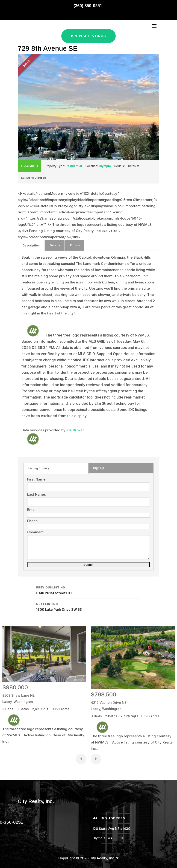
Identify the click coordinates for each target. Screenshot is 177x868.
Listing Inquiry (39, 468)
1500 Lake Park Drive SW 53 (88, 606)
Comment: (36, 532)
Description (31, 245)
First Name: (37, 479)
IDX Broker (75, 430)
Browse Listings (89, 36)
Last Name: (37, 494)
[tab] (31, 245)
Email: (32, 510)
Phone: (33, 521)
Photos (75, 245)
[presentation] (81, 759)
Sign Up (99, 468)
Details (55, 245)
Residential (74, 166)
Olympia (105, 166)
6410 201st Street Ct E (88, 590)
